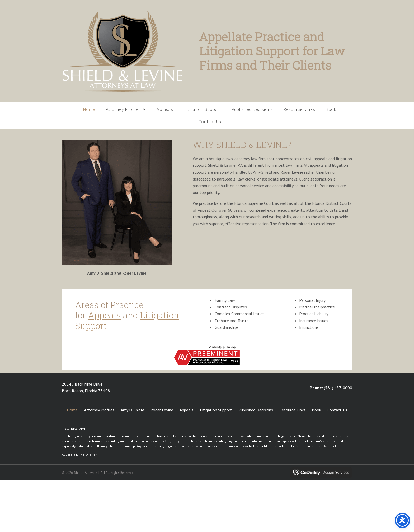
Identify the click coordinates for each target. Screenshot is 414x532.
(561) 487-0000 (338, 388)
